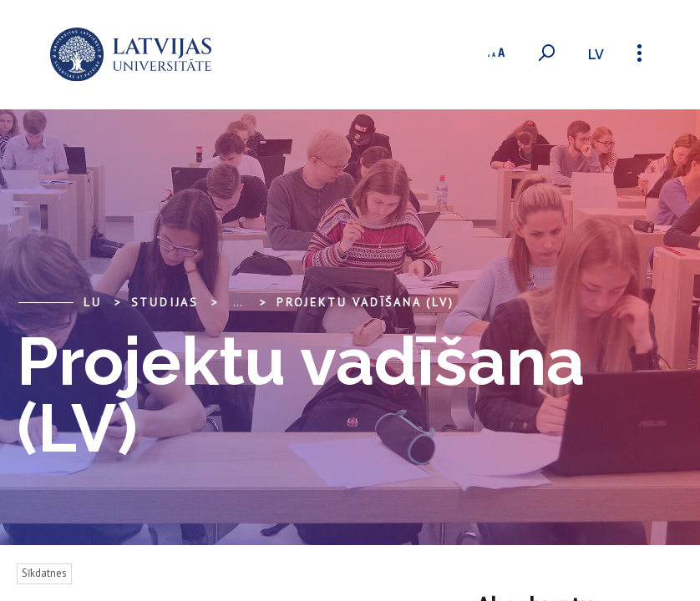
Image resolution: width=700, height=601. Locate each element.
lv (596, 55)
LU (93, 302)
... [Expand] (238, 302)
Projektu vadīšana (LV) (365, 302)
